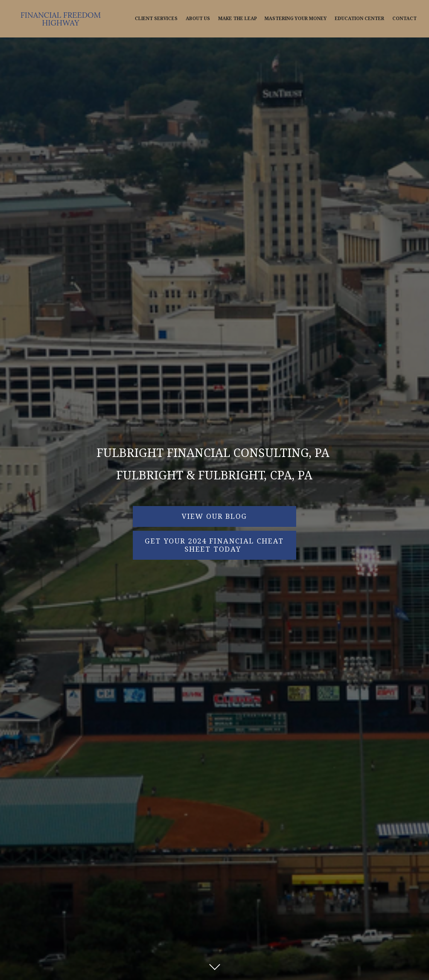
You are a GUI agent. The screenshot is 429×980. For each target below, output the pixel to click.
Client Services (156, 19)
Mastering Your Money (296, 19)
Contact (404, 19)
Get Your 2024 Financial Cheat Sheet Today (214, 545)
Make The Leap (237, 19)
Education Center (359, 19)
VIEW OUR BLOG (214, 516)
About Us (198, 19)
